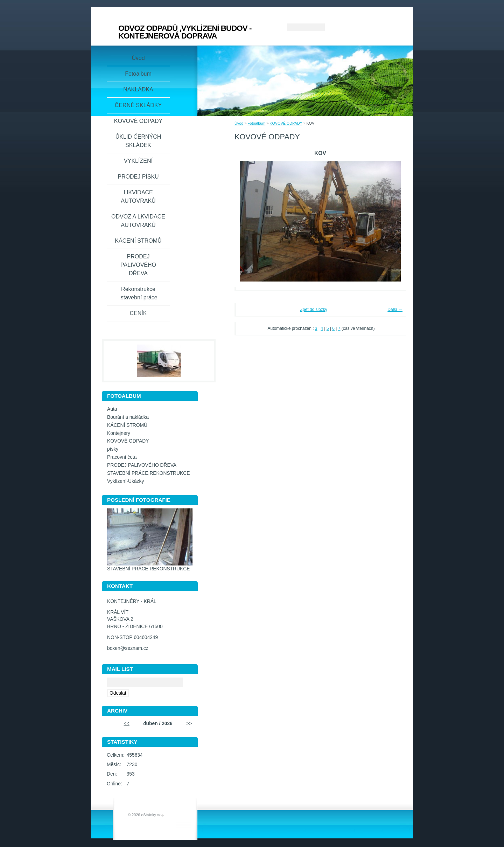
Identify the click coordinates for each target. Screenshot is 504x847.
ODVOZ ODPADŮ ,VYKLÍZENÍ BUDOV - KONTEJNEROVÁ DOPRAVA (185, 32)
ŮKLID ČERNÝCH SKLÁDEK (138, 141)
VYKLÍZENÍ (138, 161)
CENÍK (138, 313)
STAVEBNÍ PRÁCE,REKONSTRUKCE (148, 473)
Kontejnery (119, 433)
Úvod (239, 123)
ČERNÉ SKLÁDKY (138, 105)
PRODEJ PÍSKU (138, 177)
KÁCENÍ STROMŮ (138, 241)
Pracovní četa (122, 457)
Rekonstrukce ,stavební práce (138, 293)
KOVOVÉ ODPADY (286, 123)
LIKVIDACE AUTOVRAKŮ (138, 197)
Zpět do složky (313, 310)
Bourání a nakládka (128, 417)
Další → (395, 310)
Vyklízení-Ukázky (125, 481)
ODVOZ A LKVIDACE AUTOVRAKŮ (138, 221)
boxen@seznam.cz (128, 648)
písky (113, 449)
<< (127, 724)
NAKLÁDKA (138, 89)
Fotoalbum (256, 123)
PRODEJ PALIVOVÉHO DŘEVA (138, 265)
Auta (112, 409)
